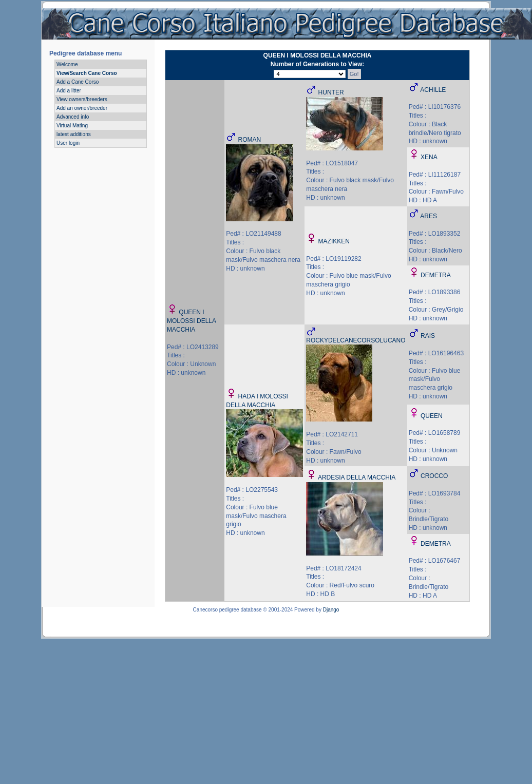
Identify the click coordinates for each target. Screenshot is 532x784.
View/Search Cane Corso (87, 73)
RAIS (428, 336)
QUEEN (432, 416)
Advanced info (73, 117)
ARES (429, 216)
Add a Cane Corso (78, 82)
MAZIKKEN (334, 241)
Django (331, 610)
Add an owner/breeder (82, 108)
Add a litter (69, 91)
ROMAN (250, 140)
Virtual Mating (72, 126)
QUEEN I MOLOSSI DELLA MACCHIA (191, 321)
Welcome (67, 64)
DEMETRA (436, 275)
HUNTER (331, 92)
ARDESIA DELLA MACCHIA (357, 477)
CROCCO (434, 476)
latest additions (74, 134)
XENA (429, 157)
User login (68, 143)
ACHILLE (433, 90)
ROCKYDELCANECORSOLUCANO (356, 340)
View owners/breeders (82, 99)
